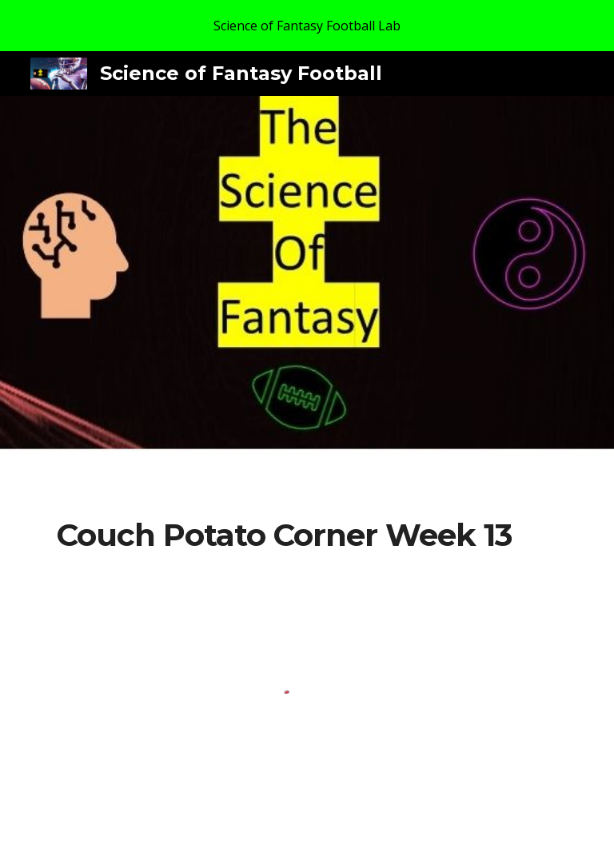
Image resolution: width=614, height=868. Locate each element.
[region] (307, 26)
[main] (284, 536)
